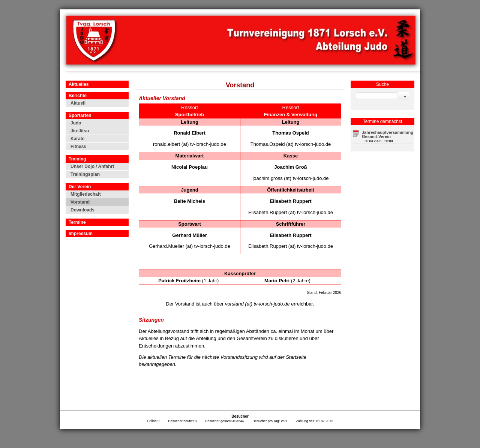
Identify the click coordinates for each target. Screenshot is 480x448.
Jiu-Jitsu (80, 131)
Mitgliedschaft (86, 194)
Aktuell (78, 103)
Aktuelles (79, 84)
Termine (77, 222)
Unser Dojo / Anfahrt (92, 166)
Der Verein (80, 187)
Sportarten (80, 115)
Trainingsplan (85, 174)
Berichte (78, 96)
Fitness (78, 147)
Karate (77, 139)
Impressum (81, 234)
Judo (76, 123)
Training (77, 159)
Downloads (82, 210)
